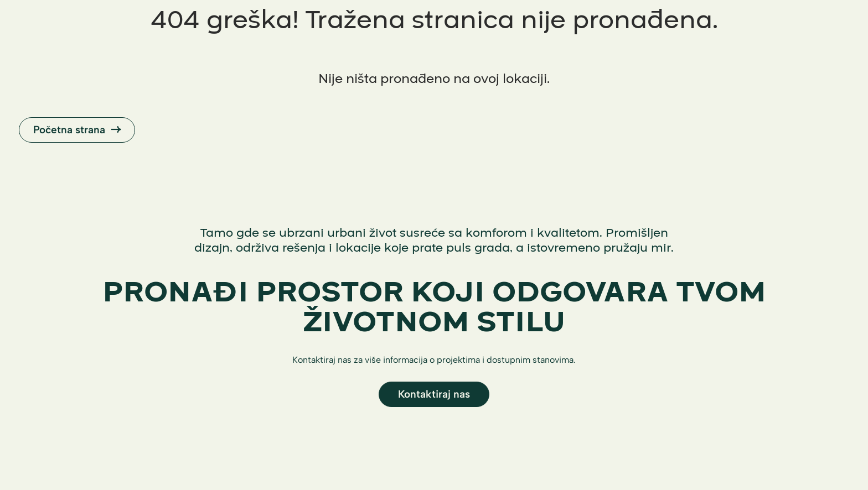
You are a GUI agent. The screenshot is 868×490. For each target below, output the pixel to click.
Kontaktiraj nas (434, 394)
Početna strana (77, 130)
